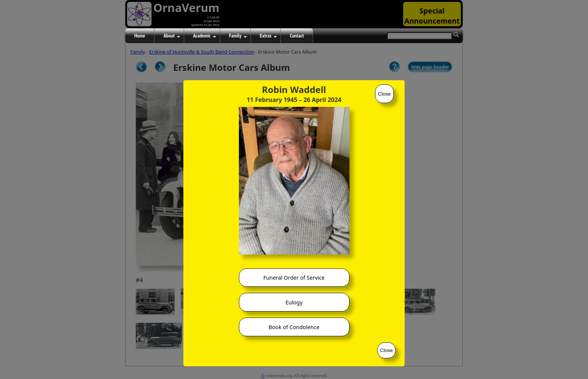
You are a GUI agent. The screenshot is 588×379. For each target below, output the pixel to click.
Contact (297, 36)
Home (140, 36)
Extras (268, 36)
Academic (205, 36)
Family (238, 36)
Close (384, 94)
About (172, 36)
